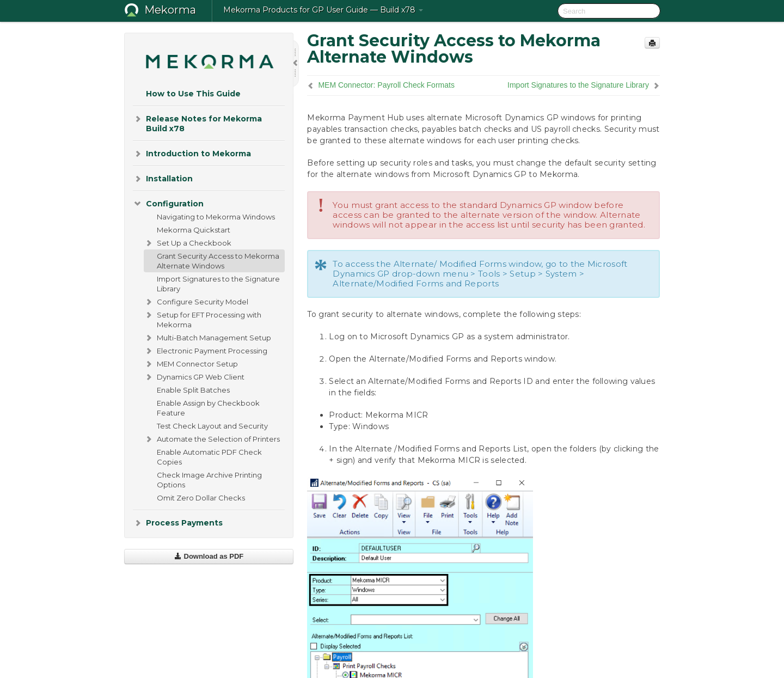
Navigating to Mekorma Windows (216, 217)
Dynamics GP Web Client (194, 377)
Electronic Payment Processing (206, 351)
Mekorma (170, 10)
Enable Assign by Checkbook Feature (208, 408)
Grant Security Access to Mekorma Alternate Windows (218, 261)
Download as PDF (209, 556)
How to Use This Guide (193, 94)
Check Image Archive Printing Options (209, 480)
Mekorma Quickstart (194, 230)
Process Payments (178, 523)
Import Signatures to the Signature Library (218, 284)
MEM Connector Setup (191, 364)
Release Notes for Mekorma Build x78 (197, 123)
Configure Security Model (196, 302)
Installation (163, 179)
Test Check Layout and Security (212, 426)
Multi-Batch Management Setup (207, 338)
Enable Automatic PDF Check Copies (209, 457)
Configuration (168, 204)
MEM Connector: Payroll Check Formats (386, 85)
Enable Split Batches (193, 390)
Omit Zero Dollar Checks (201, 498)
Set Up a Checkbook (188, 243)
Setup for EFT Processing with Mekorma (203, 319)
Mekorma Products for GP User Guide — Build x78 (323, 10)
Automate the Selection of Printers (212, 439)
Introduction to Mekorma (192, 154)
